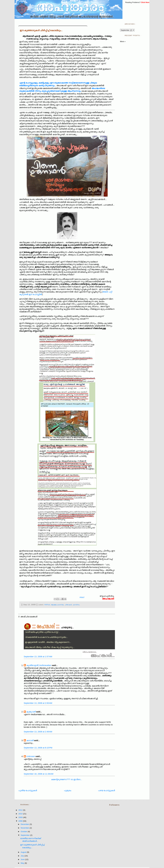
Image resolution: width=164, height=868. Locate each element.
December (25, 824)
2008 (21, 821)
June (23, 859)
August (24, 852)
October (24, 832)
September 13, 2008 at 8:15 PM (38, 748)
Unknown (31, 756)
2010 (21, 814)
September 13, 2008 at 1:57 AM (38, 656)
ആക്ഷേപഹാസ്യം (58, 605)
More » (123, 41)
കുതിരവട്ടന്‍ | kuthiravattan (39, 665)
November (25, 828)
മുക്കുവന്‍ (31, 712)
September (25, 835)
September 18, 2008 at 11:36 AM (39, 774)
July (23, 856)
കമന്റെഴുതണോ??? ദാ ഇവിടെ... (67, 779)
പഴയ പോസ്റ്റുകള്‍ (106, 790)
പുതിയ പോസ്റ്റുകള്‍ (28, 790)
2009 (21, 817)
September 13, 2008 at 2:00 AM (38, 703)
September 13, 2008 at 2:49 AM (38, 732)
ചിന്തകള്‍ (68, 605)
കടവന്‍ (30, 740)
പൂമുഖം (68, 790)
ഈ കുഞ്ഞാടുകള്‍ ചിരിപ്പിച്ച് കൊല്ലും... (41, 30)
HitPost (47, 605)
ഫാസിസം (76, 605)
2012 (21, 810)
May (23, 863)
